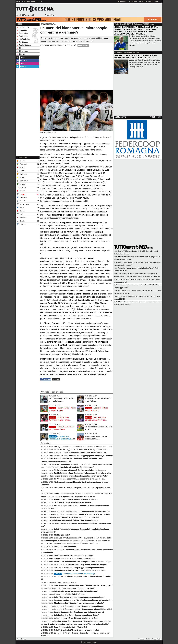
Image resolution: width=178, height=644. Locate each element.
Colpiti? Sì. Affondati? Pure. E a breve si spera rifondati (76, 630)
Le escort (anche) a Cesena (65, 582)
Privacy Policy (156, 639)
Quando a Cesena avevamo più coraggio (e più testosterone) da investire (83, 456)
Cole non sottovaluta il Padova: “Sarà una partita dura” (76, 520)
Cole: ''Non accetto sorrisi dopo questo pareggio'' (74, 556)
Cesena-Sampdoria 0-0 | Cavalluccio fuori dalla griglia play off (79, 612)
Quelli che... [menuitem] (23, 36)
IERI (159, 117)
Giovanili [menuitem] (21, 54)
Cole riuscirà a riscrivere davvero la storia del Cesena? (76, 591)
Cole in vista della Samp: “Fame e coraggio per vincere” (77, 615)
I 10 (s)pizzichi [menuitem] (24, 39)
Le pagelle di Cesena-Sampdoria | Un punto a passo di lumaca (79, 606)
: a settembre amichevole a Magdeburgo (75, 574)
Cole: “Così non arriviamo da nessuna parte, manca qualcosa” (79, 597)
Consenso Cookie (144, 639)
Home (19, 24)
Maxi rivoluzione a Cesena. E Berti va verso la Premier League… (80, 470)
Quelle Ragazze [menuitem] (24, 45)
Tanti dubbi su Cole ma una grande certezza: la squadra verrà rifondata (83, 577)
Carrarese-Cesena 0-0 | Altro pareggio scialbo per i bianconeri (79, 568)
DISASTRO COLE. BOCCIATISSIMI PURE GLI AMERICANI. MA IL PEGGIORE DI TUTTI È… (135, 57)
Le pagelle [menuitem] (22, 30)
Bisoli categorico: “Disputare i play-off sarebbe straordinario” (79, 603)
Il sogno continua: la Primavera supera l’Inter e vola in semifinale (80, 452)
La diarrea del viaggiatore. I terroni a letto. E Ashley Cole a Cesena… (82, 450)
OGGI (153, 117)
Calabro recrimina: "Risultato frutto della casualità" (75, 559)
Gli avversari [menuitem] (23, 51)
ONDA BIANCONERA (123, 24)
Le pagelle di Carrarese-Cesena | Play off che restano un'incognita (81, 565)
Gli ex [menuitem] (20, 48)
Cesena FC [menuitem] (22, 33)
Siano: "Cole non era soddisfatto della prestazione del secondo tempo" (83, 562)
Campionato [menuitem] (23, 27)
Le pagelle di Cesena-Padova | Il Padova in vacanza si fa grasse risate (82, 514)
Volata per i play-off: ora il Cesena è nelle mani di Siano (76, 618)
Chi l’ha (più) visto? (62, 535)
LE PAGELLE (120, 52)
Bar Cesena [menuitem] (23, 42)
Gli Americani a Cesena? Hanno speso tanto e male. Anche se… (80, 479)
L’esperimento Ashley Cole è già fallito (70, 594)
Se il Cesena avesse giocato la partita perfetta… (73, 502)
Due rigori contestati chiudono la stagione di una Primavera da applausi (83, 447)
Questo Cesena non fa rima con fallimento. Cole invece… (77, 544)
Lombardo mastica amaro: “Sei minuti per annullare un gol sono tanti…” (83, 600)
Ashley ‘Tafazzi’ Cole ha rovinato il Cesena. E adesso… (76, 499)
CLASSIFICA (22, 157)
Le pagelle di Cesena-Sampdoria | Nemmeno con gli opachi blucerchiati (83, 609)
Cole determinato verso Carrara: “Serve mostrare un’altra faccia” (80, 571)
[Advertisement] (109, 10)
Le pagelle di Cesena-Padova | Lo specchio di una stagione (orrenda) (82, 511)
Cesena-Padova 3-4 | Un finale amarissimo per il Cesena (77, 517)
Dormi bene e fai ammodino (65, 547)
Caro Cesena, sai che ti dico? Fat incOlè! (70, 627)
